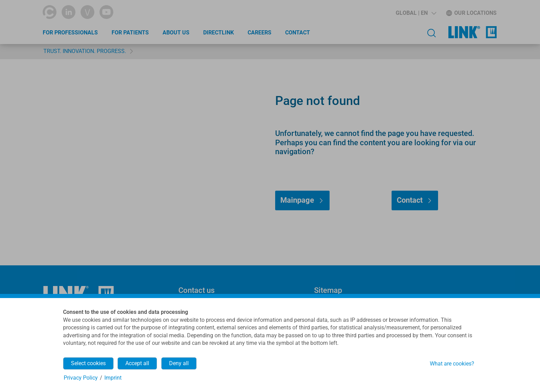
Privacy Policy (81, 378)
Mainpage (297, 200)
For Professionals (70, 33)
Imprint (113, 378)
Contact (298, 33)
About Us (176, 33)
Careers (259, 33)
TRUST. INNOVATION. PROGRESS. (85, 51)
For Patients (130, 33)
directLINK (219, 33)
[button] (416, 13)
